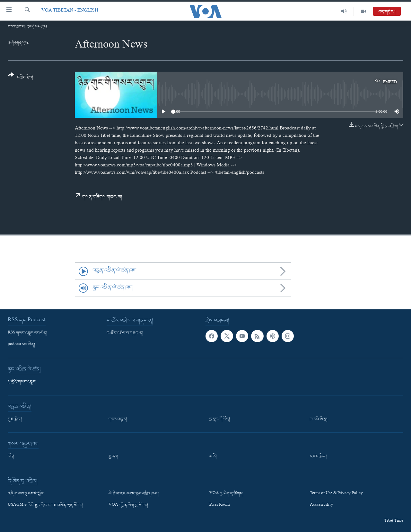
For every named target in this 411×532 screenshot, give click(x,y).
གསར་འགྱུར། (118, 419)
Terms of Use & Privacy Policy (336, 494)
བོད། (11, 457)
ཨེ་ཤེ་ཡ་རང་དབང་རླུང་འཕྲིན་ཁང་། (134, 494)
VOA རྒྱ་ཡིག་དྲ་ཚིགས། (226, 494)
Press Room (219, 505)
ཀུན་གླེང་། (15, 419)
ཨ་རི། (213, 457)
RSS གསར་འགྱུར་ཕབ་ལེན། (27, 333)
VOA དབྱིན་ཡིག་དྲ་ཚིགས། (128, 505)
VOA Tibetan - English (70, 11)
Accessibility (321, 505)
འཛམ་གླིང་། (319, 457)
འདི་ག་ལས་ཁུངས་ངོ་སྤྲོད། (26, 494)
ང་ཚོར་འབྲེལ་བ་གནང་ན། (125, 333)
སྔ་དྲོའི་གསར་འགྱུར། (22, 382)
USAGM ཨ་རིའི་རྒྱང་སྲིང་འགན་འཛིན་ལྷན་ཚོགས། (45, 505)
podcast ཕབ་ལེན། (21, 345)
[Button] (21, 78)
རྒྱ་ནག (113, 457)
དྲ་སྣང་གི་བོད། (220, 419)
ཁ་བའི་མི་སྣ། (319, 419)
